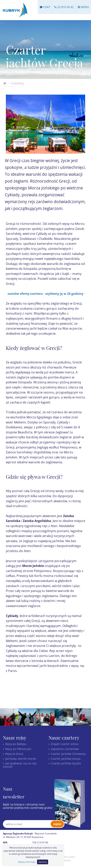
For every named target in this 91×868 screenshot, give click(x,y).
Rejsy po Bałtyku (16, 744)
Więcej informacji (27, 862)
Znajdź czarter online (65, 744)
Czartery (18, 83)
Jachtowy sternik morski (21, 759)
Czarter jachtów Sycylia (66, 763)
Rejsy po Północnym (18, 749)
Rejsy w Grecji (14, 754)
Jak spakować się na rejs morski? (20, 765)
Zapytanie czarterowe (65, 749)
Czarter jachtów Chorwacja (68, 754)
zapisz (57, 824)
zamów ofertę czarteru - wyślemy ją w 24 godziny (45, 294)
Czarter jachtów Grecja (66, 759)
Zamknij (43, 862)
